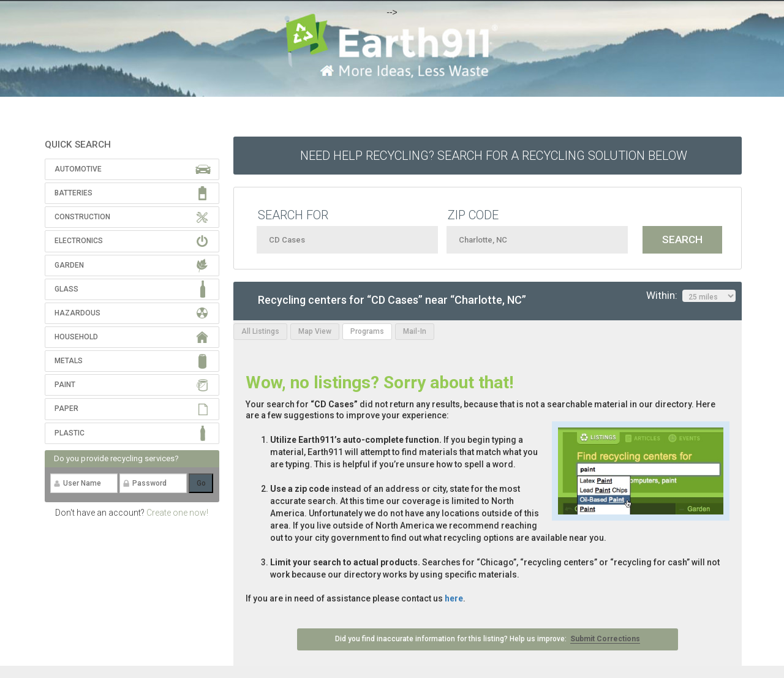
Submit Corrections (605, 639)
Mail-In (415, 331)
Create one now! (177, 513)
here (454, 598)
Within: (691, 296)
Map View (315, 331)
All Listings (260, 331)
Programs (367, 331)
